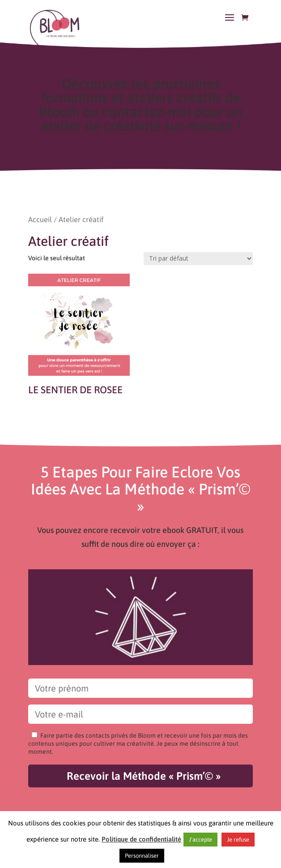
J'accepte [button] (200, 840)
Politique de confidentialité (141, 839)
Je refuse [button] (238, 840)
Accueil (40, 220)
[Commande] (198, 259)
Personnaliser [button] (142, 856)
